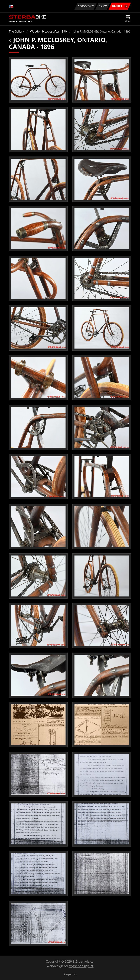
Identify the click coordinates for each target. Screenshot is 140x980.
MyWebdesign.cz (81, 966)
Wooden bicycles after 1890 (48, 31)
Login (103, 6)
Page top (70, 974)
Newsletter (86, 6)
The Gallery (17, 31)
